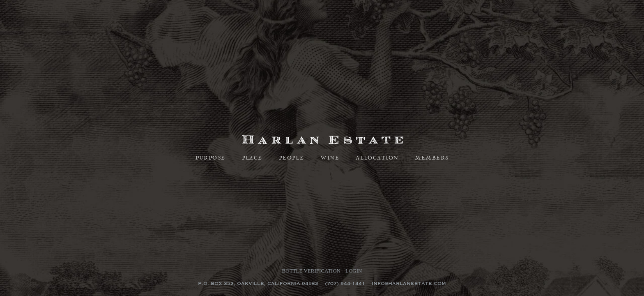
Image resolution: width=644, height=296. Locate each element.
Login (354, 271)
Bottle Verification (311, 271)
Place (252, 158)
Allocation (377, 158)
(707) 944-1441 (345, 283)
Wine (330, 158)
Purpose (210, 158)
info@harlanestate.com (409, 283)
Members (432, 158)
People (292, 158)
